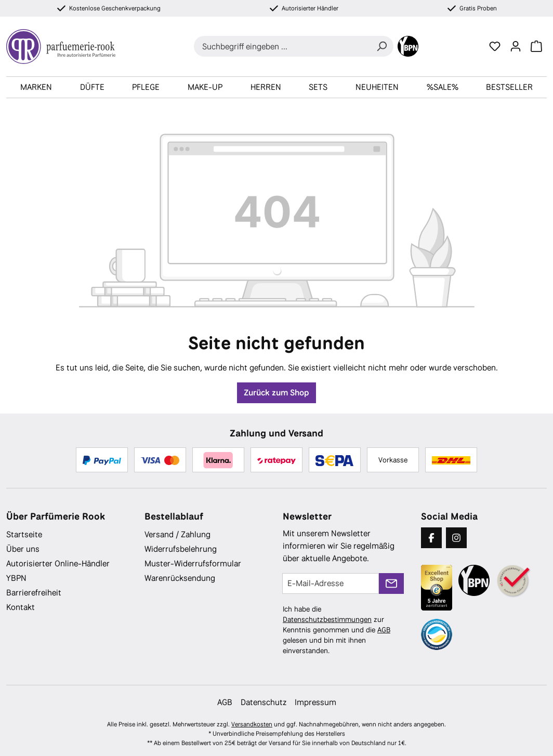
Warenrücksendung (180, 578)
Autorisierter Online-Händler (58, 563)
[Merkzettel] (495, 46)
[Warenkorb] (536, 46)
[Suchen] (381, 46)
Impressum (315, 702)
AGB (384, 630)
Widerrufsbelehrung (181, 549)
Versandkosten (252, 724)
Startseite (24, 534)
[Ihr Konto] (516, 46)
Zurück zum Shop (276, 393)
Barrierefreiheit (34, 593)
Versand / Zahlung (177, 534)
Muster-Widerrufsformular (193, 563)
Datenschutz (264, 702)
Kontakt (21, 607)
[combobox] (282, 46)
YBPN (16, 578)
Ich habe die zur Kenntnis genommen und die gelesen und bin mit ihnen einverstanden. (337, 630)
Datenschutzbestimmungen (327, 619)
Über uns (23, 549)
